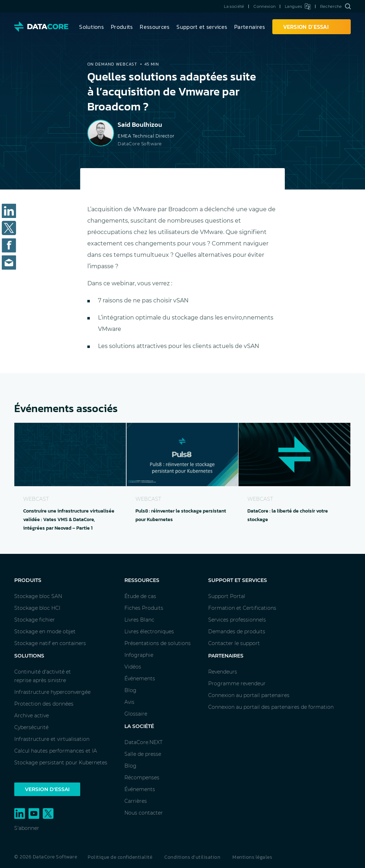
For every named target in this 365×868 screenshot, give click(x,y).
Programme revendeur (237, 684)
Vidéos (133, 667)
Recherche (335, 6)
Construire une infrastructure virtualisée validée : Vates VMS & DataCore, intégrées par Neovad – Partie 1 (69, 519)
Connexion (264, 6)
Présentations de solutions (158, 643)
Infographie (139, 655)
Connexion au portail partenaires (249, 695)
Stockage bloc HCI (37, 608)
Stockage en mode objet (45, 631)
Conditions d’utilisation (192, 857)
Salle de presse (143, 754)
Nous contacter (144, 813)
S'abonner (27, 828)
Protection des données (44, 704)
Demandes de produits (237, 631)
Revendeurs (223, 672)
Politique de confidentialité (120, 857)
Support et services (202, 27)
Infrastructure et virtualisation (52, 739)
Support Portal (227, 596)
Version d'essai (47, 789)
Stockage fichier (35, 620)
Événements (140, 679)
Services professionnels (237, 620)
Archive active (32, 716)
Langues (298, 6)
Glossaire (136, 714)
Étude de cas (140, 596)
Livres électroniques (149, 631)
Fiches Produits (144, 608)
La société (234, 6)
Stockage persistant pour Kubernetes (61, 763)
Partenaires (250, 27)
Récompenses (142, 778)
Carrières (136, 801)
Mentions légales (252, 857)
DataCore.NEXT (143, 742)
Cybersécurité (31, 727)
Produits (122, 27)
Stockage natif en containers (50, 643)
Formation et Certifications (242, 608)
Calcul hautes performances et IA (56, 751)
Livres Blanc (139, 620)
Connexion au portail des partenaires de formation (271, 707)
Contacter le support (234, 643)
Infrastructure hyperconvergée (52, 692)
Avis (129, 702)
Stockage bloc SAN (38, 596)
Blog (130, 690)
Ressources (155, 27)
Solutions (91, 27)
